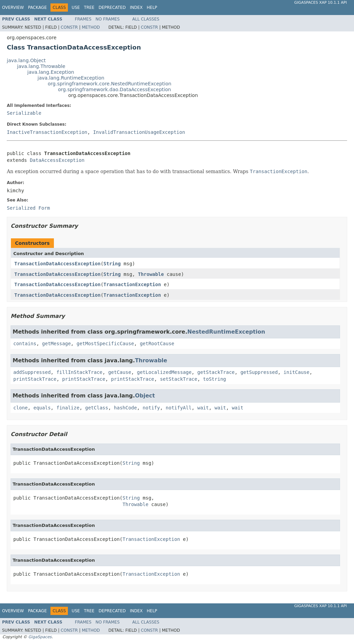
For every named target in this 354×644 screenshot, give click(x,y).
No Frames (108, 19)
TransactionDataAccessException (57, 264)
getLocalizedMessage (164, 372)
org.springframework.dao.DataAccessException (114, 89)
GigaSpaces (40, 637)
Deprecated (112, 8)
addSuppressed (32, 372)
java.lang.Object (26, 60)
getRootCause (157, 344)
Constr (69, 27)
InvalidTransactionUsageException (139, 132)
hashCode (125, 408)
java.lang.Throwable (41, 66)
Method (91, 27)
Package (37, 8)
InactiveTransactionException (47, 132)
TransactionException (132, 284)
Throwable (151, 274)
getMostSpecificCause (105, 344)
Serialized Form (28, 208)
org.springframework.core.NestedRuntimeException (109, 84)
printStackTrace (35, 379)
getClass (97, 408)
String (112, 264)
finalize (68, 408)
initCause (296, 372)
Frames (83, 19)
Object (145, 396)
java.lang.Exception (51, 72)
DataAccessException (57, 160)
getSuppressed (259, 372)
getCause (120, 372)
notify (151, 408)
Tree (89, 8)
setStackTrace (179, 379)
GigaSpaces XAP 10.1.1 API (321, 3)
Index (136, 8)
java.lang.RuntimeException (71, 78)
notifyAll (179, 408)
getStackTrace (216, 372)
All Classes (146, 19)
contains (25, 344)
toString (214, 379)
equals (42, 408)
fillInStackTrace (79, 372)
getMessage (56, 344)
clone (20, 408)
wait (203, 408)
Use (76, 8)
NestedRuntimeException (226, 332)
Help (152, 8)
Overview (13, 8)
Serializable (24, 113)
